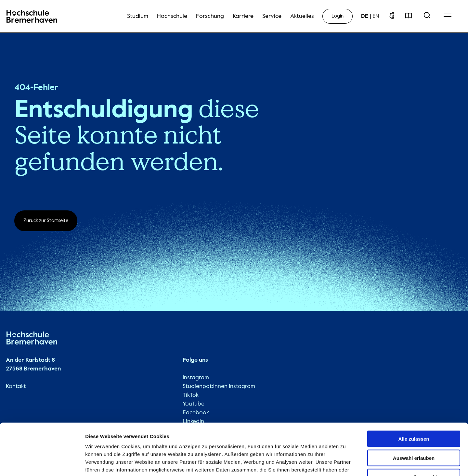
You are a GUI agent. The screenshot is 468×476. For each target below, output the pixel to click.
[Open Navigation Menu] (448, 16)
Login (338, 16)
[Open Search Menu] (427, 16)
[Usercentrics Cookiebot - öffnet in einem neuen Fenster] (42, 463)
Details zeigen (346, 463)
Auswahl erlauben (414, 415)
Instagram (195, 378)
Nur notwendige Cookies (414, 435)
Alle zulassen (414, 396)
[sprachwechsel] (370, 16)
